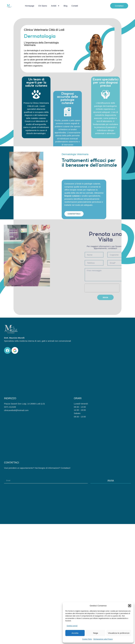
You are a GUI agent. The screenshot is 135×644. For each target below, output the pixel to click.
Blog (65, 6)
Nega (96, 633)
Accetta (75, 633)
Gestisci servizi (72, 626)
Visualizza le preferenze (119, 633)
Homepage (30, 6)
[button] (130, 606)
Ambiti (55, 6)
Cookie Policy (87, 639)
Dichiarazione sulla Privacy (103, 639)
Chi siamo (43, 6)
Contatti (75, 6)
